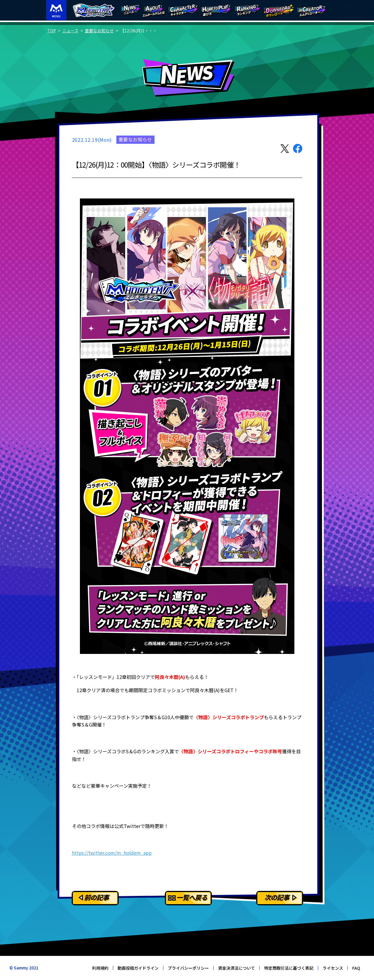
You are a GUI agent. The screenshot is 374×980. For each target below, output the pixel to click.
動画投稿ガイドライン (138, 968)
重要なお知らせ (99, 31)
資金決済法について (237, 968)
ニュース (70, 31)
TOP (52, 31)
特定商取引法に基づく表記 (289, 968)
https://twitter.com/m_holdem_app (112, 853)
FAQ (356, 968)
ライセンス (333, 968)
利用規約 (100, 968)
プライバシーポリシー (188, 968)
